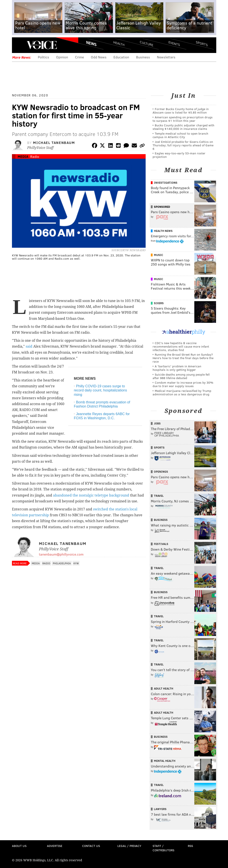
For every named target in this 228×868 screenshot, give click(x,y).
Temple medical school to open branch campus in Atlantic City (180, 135)
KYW (76, 563)
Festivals (161, 544)
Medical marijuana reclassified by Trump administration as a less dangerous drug (182, 392)
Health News (163, 231)
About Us (19, 846)
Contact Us (91, 846)
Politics (43, 57)
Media (23, 156)
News (91, 43)
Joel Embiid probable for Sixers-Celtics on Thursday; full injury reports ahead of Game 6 (183, 145)
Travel (159, 496)
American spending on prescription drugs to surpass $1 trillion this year (183, 119)
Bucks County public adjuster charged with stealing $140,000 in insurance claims (183, 127)
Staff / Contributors (163, 848)
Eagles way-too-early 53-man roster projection (179, 155)
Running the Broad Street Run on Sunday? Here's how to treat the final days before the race (183, 358)
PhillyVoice (42, 45)
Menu (19, 45)
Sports (202, 43)
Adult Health (164, 688)
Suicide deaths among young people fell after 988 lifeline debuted (181, 376)
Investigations (166, 183)
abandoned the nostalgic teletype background (91, 495)
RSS (190, 846)
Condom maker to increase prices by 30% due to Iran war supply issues (183, 384)
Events (174, 44)
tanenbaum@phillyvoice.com (61, 554)
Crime (79, 57)
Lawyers (160, 809)
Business (143, 57)
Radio (35, 156)
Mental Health (165, 761)
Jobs (157, 423)
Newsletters (166, 57)
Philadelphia (62, 563)
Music (158, 255)
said (29, 346)
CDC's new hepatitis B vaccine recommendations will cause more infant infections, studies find (181, 346)
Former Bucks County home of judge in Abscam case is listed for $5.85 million (181, 111)
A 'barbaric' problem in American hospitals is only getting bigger (177, 368)
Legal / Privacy (129, 846)
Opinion (62, 57)
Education (121, 57)
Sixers (159, 303)
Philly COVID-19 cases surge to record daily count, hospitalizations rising (101, 390)
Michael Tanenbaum (54, 143)
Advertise (55, 846)
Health (119, 44)
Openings (161, 472)
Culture (146, 44)
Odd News (99, 57)
